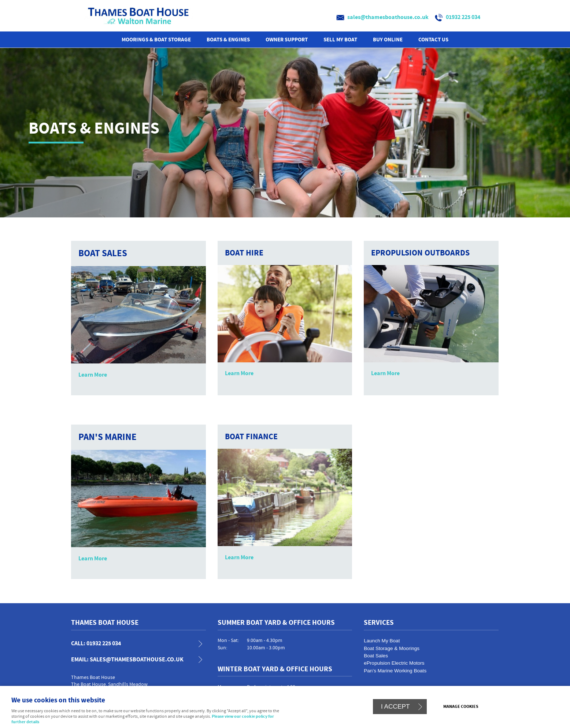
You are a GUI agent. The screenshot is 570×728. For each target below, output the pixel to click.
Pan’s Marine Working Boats (395, 671)
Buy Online (388, 40)
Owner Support (287, 40)
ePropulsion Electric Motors (394, 663)
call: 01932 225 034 (96, 644)
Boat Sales (376, 656)
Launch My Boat (382, 641)
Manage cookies (461, 707)
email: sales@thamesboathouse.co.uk (127, 660)
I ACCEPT (395, 706)
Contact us (433, 40)
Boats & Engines (228, 40)
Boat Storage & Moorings (392, 648)
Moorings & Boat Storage (156, 40)
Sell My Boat (340, 40)
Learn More (93, 375)
